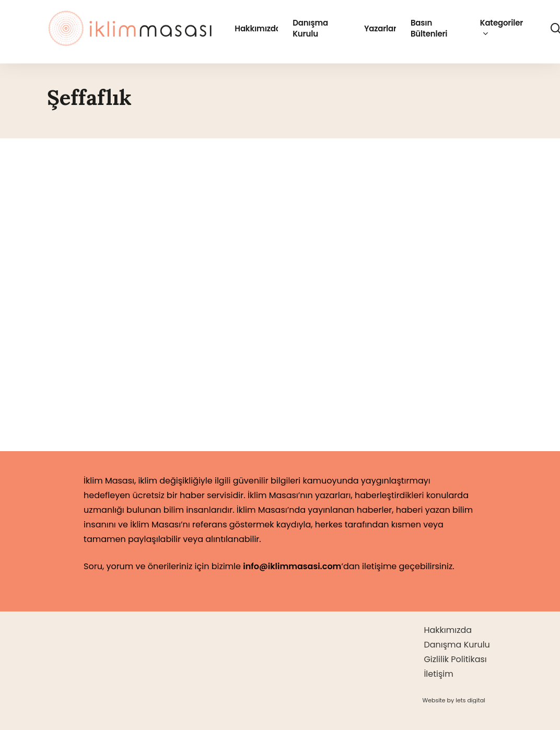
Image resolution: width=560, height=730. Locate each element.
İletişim (438, 674)
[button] (453, 700)
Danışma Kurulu (457, 645)
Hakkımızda (448, 630)
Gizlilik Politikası (455, 659)
